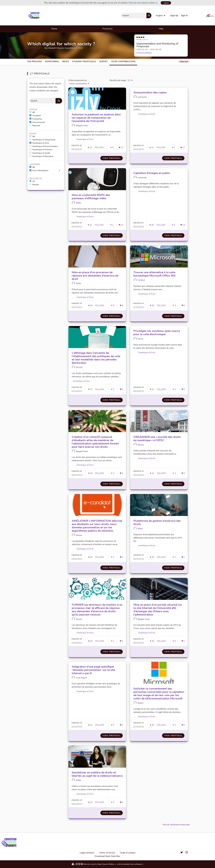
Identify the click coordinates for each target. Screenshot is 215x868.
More (184, 62)
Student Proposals (84, 62)
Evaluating (36, 119)
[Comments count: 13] (183, 225)
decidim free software (134, 864)
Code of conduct (128, 853)
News (66, 62)
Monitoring (52, 62)
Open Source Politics (107, 864)
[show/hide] (61, 170)
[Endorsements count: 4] (112, 148)
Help (161, 29)
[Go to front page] (34, 16)
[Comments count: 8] (121, 306)
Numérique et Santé (40, 153)
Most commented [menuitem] (78, 84)
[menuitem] (161, 16)
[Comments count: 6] (183, 306)
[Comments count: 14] (121, 225)
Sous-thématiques (39, 171)
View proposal (113, 158)
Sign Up (174, 16)
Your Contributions (123, 62)
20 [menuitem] (129, 80)
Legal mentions (87, 853)
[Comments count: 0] (183, 725)
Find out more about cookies (143, 3)
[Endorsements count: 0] (113, 306)
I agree (166, 3)
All (32, 112)
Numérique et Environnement (44, 146)
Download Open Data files (107, 856)
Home (54, 29)
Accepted (35, 116)
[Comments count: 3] (183, 473)
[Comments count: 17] (121, 148)
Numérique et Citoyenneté (42, 140)
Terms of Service (107, 853)
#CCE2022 (34, 48)
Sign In (184, 16)
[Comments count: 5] (121, 389)
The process (34, 62)
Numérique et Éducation (41, 156)
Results (34, 185)
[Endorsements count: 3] (174, 306)
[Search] (43, 101)
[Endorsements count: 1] (174, 148)
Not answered (37, 122)
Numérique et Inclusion (41, 150)
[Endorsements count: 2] (174, 225)
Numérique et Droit (39, 143)
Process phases (144, 53)
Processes (107, 29)
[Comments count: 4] (121, 473)
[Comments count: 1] (183, 557)
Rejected (35, 126)
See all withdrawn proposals (176, 825)
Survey (104, 62)
